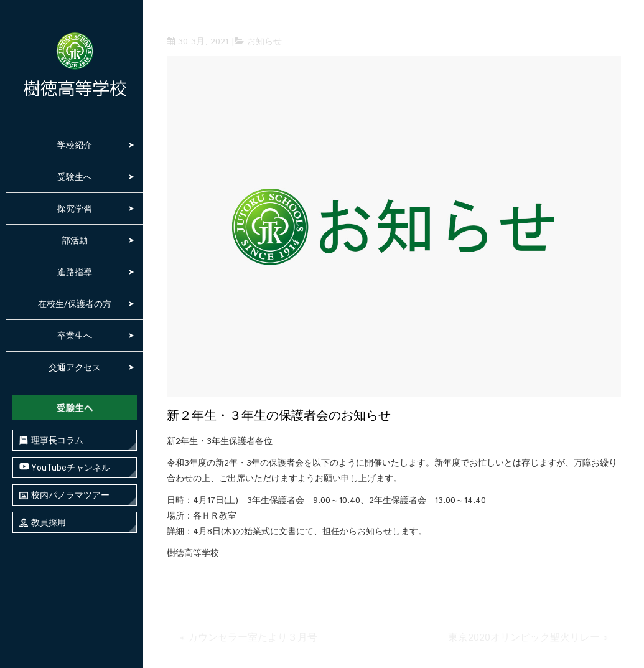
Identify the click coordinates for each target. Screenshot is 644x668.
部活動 (75, 240)
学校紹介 (75, 145)
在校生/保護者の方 (75, 304)
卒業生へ (75, 336)
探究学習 (75, 209)
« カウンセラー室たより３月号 (249, 638)
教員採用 (43, 523)
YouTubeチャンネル (65, 467)
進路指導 (75, 272)
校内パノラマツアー (64, 495)
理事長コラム (51, 440)
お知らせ (264, 42)
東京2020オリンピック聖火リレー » (528, 638)
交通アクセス (75, 367)
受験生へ (75, 177)
